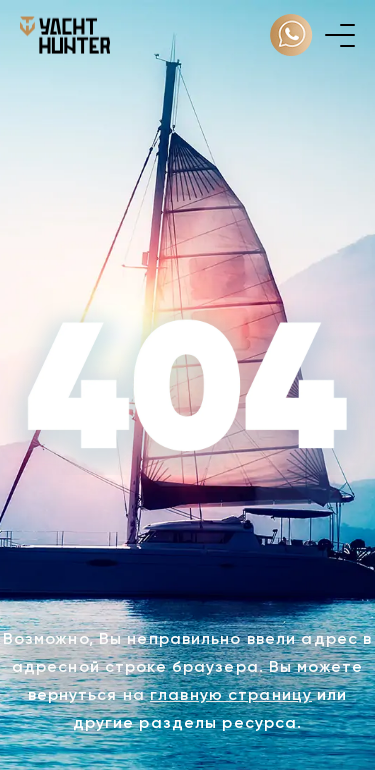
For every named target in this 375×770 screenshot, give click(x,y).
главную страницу (231, 694)
